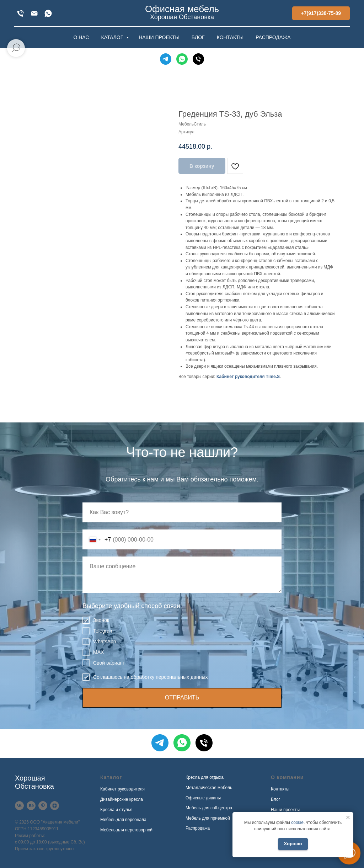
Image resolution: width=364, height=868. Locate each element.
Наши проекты (285, 810)
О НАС (81, 37)
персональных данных (182, 677)
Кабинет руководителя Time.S (248, 377)
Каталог (111, 777)
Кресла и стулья (116, 810)
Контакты (280, 789)
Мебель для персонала (123, 820)
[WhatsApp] (48, 13)
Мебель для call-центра (209, 808)
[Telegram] (166, 59)
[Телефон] (198, 59)
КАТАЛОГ (113, 37)
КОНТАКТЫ (230, 37)
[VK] (19, 806)
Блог (275, 799)
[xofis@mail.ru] (34, 13)
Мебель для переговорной (126, 830)
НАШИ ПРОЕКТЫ (159, 37)
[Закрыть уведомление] (348, 818)
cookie (297, 822)
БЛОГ (198, 37)
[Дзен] (55, 806)
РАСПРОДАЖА (273, 37)
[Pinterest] (43, 806)
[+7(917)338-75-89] (20, 13)
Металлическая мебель (209, 788)
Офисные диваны (203, 798)
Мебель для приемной (208, 818)
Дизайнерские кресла (122, 799)
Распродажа (198, 828)
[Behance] (31, 806)
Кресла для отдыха (205, 777)
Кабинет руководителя (122, 789)
